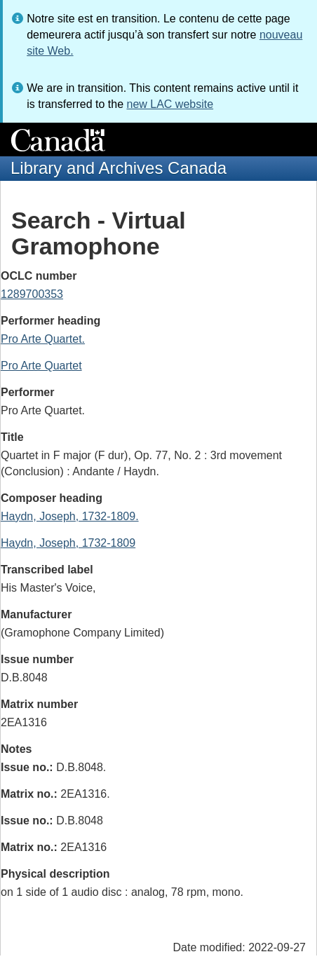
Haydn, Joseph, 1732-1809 (68, 543)
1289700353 (32, 294)
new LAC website (170, 104)
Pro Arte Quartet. (43, 339)
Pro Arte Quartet (41, 366)
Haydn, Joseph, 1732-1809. (70, 516)
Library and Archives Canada (119, 168)
